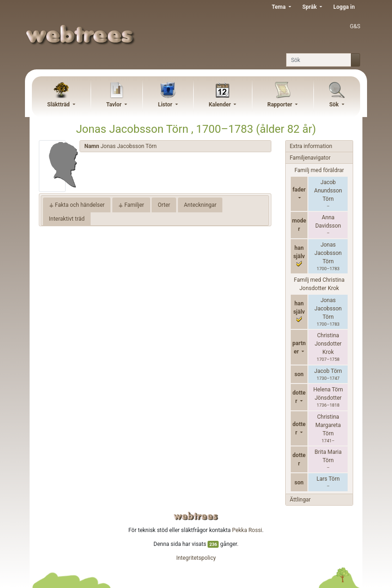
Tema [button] (279, 7)
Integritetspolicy (196, 558)
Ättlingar (300, 500)
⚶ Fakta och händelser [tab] (77, 205)
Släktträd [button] (59, 105)
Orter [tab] (164, 205)
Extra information (311, 146)
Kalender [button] (220, 105)
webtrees (196, 516)
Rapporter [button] (280, 105)
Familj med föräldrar (319, 170)
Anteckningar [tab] (200, 205)
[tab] (175, 146)
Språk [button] (310, 7)
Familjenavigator (310, 158)
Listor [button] (166, 105)
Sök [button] (335, 105)
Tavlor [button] (115, 105)
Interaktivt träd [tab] (67, 219)
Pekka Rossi (247, 530)
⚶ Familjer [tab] (131, 205)
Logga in (344, 7)
